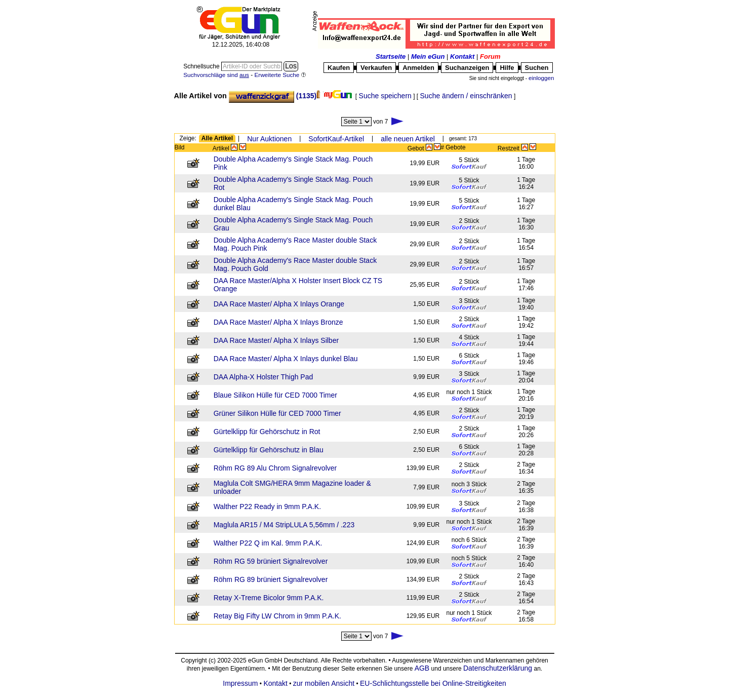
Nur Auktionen (269, 139)
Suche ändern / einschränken (466, 96)
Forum (490, 56)
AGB (422, 668)
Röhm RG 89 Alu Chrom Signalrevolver (275, 468)
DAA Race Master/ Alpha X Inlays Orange (279, 304)
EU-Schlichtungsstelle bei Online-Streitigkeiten (433, 683)
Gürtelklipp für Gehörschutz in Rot (267, 432)
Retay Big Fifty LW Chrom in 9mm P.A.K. (277, 616)
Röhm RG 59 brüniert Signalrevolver (271, 561)
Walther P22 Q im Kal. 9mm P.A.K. (268, 543)
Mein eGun (428, 56)
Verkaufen (376, 68)
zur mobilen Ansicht (324, 683)
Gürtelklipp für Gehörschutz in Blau (269, 450)
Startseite (391, 56)
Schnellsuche (202, 66)
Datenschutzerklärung (498, 668)
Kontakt (462, 56)
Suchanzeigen (467, 68)
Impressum (240, 683)
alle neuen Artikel (408, 139)
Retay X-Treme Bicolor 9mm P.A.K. (269, 598)
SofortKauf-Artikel (336, 139)
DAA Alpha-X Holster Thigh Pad (264, 377)
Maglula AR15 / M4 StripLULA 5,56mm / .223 (284, 525)
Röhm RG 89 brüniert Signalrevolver (271, 579)
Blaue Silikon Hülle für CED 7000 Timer (275, 395)
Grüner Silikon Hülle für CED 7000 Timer (277, 413)
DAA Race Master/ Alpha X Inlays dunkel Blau (286, 359)
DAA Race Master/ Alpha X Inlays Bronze (278, 322)
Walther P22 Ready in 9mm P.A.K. (267, 507)
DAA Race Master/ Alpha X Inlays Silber (276, 340)
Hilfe (507, 68)
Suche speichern (385, 96)
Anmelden (418, 68)
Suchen (537, 68)
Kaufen (339, 68)
